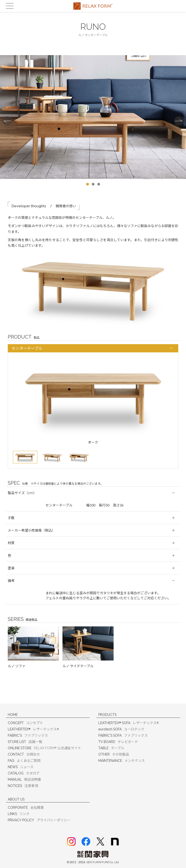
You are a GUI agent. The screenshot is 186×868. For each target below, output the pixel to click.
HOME (13, 715)
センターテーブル (27, 349)
